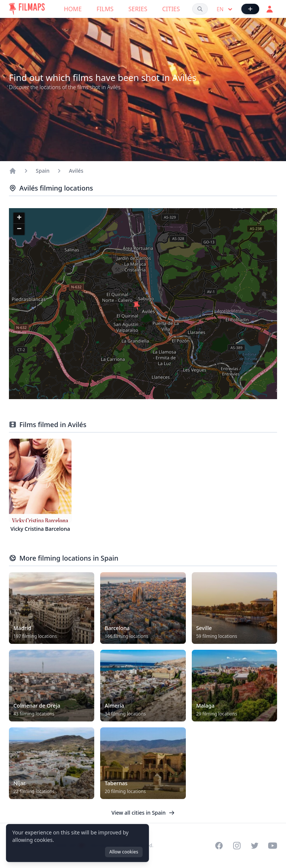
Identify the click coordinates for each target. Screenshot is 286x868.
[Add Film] (250, 9)
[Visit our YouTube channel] (273, 846)
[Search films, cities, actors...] (200, 9)
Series (138, 9)
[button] (137, 306)
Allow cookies (124, 852)
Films (105, 9)
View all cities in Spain (143, 813)
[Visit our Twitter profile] (255, 846)
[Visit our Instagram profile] (237, 846)
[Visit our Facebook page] (219, 846)
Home (73, 9)
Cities (171, 9)
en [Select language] (225, 9)
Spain (43, 171)
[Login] (270, 9)
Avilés (76, 171)
